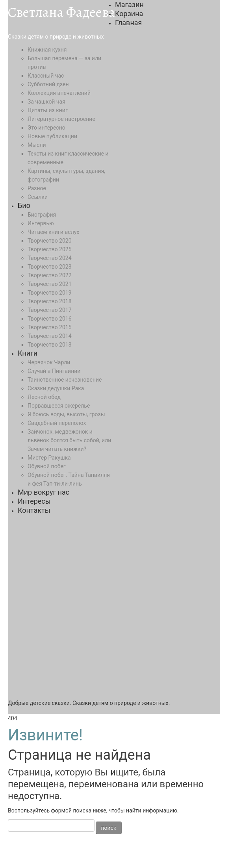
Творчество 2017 (50, 310)
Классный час (46, 76)
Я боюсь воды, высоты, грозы (66, 414)
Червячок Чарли (49, 362)
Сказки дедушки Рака (56, 388)
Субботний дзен (48, 84)
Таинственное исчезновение (65, 380)
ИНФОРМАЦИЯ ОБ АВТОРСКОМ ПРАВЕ (151, 850)
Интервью (41, 223)
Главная (128, 23)
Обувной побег (47, 466)
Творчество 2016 (50, 319)
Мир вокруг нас (44, 492)
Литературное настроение (61, 119)
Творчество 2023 (50, 267)
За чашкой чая (46, 102)
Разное (37, 188)
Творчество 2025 (50, 249)
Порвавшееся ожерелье (59, 406)
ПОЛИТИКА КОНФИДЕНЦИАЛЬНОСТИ (57, 859)
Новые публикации (52, 136)
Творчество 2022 (50, 275)
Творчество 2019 (50, 293)
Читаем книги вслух (53, 232)
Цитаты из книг (48, 110)
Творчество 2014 (50, 336)
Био (24, 205)
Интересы (34, 501)
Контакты (34, 510)
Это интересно (46, 128)
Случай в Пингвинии (54, 371)
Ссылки (38, 197)
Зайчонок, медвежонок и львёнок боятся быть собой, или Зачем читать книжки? (69, 440)
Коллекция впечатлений (59, 93)
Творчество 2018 (50, 301)
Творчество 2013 (50, 345)
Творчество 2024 (50, 258)
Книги (28, 353)
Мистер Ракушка (49, 458)
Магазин (129, 5)
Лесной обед (44, 397)
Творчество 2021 (50, 284)
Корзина (129, 14)
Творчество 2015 (50, 327)
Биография (42, 215)
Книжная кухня (47, 50)
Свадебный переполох (57, 423)
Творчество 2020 (50, 241)
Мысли (37, 145)
